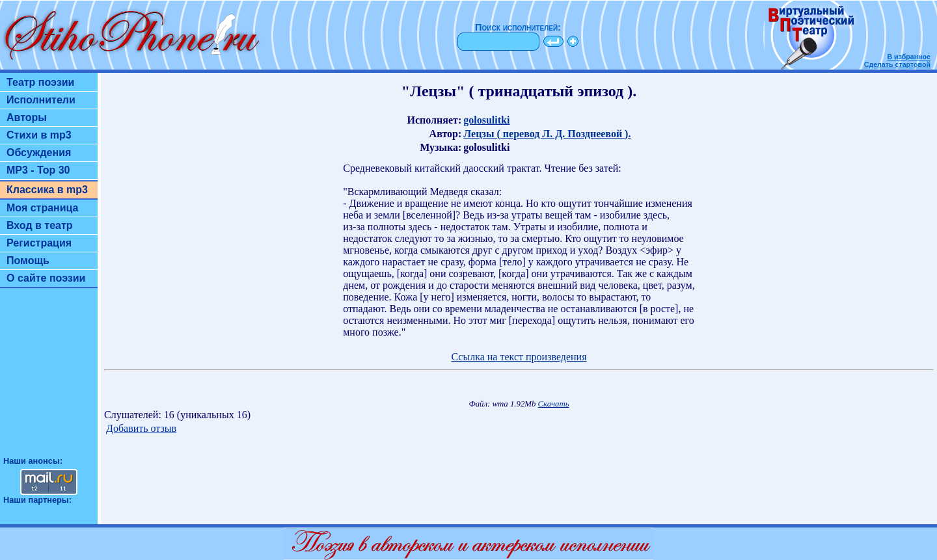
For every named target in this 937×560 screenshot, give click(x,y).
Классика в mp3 (47, 190)
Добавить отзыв (141, 428)
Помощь (28, 260)
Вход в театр (40, 225)
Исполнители (41, 100)
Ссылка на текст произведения (519, 357)
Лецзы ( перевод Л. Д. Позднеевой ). (547, 134)
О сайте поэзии (46, 278)
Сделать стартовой (897, 64)
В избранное (909, 57)
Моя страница (43, 208)
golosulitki (486, 120)
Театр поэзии (40, 82)
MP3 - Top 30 (38, 170)
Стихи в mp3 (39, 135)
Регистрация (39, 243)
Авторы (27, 117)
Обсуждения (39, 153)
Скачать (554, 404)
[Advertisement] (49, 378)
